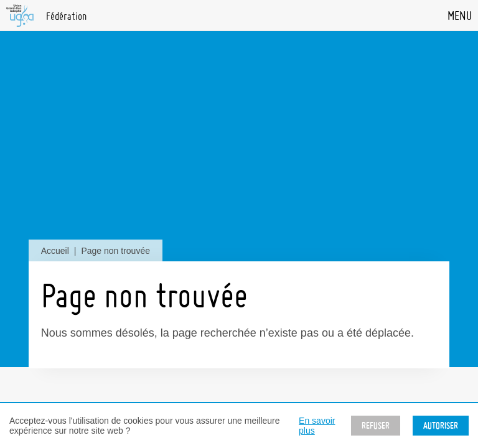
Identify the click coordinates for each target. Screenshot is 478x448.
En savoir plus (317, 426)
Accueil (55, 251)
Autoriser (441, 426)
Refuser (376, 426)
